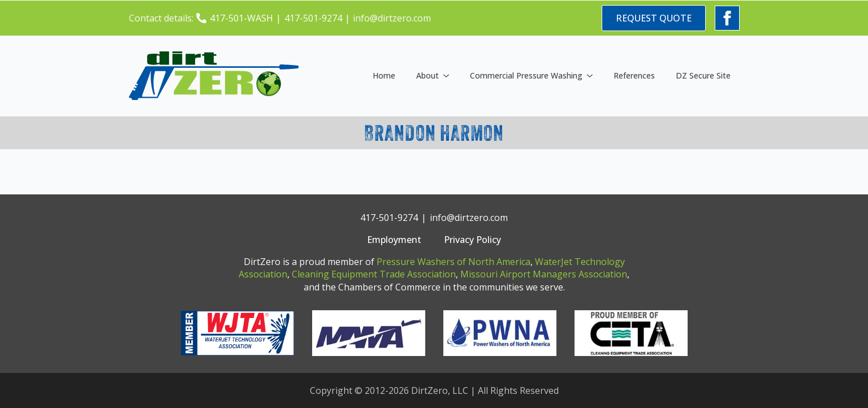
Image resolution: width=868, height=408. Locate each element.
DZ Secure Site (703, 75)
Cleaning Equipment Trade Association (374, 274)
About (427, 75)
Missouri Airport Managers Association (544, 274)
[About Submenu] (448, 76)
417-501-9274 (313, 18)
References (634, 75)
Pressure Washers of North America (454, 262)
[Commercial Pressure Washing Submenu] (592, 76)
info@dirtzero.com (392, 18)
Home (384, 75)
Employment (394, 240)
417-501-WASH (241, 18)
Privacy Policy (472, 240)
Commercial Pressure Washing (526, 75)
